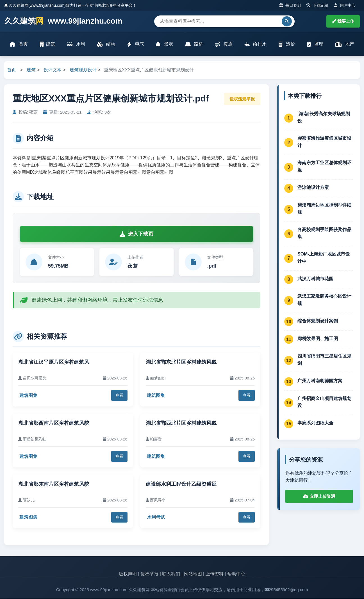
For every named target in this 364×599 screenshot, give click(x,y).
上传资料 (215, 574)
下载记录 (318, 5)
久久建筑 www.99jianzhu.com (63, 21)
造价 (287, 44)
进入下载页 (136, 234)
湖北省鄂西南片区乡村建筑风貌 (54, 423)
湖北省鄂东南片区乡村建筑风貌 (54, 484)
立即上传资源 (319, 497)
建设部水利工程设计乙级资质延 (181, 484)
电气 (136, 44)
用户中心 (345, 5)
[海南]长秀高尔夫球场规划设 (324, 118)
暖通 (224, 44)
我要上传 (343, 21)
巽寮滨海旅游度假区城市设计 (324, 142)
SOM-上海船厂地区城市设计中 (324, 258)
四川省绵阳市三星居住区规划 (324, 360)
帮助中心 (236, 574)
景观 (165, 44)
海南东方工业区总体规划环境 (324, 167)
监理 (315, 44)
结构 (106, 44)
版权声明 (128, 574)
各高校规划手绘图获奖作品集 (324, 233)
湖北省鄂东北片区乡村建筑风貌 (181, 362)
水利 (76, 44)
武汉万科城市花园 (315, 279)
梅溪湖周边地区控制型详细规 (324, 209)
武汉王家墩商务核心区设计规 (324, 300)
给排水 (256, 44)
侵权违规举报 (242, 99)
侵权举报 (149, 574)
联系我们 (171, 574)
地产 (345, 44)
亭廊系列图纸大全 (315, 423)
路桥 (194, 44)
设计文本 (53, 70)
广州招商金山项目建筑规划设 (324, 402)
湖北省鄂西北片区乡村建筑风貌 (181, 423)
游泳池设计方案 (313, 188)
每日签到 (290, 5)
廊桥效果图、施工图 (318, 339)
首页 (19, 44)
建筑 (47, 44)
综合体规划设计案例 (318, 321)
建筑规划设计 (83, 70)
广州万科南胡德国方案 (320, 381)
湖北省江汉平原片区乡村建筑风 (54, 362)
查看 (119, 396)
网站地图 (193, 574)
